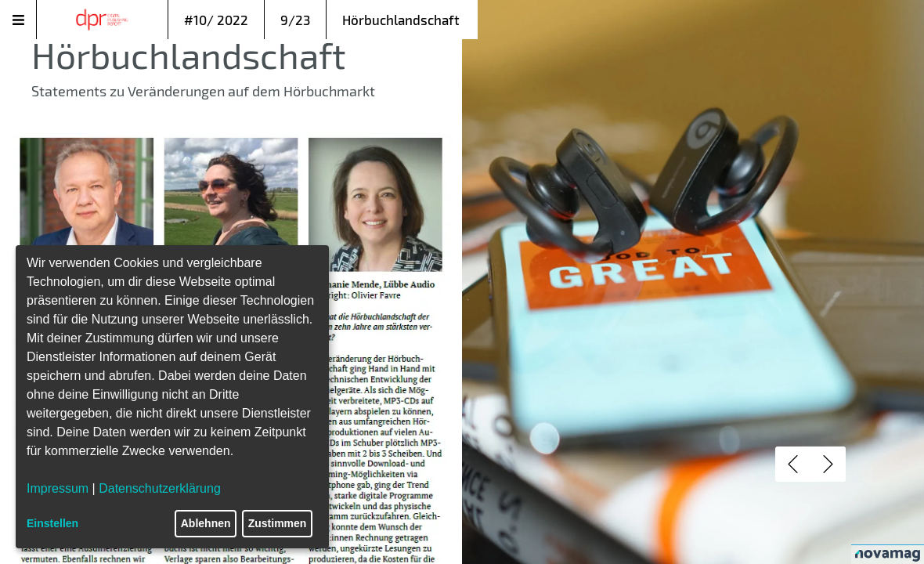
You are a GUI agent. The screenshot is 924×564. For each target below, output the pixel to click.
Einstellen (52, 523)
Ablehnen (206, 523)
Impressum (58, 488)
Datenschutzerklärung (160, 488)
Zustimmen (278, 523)
